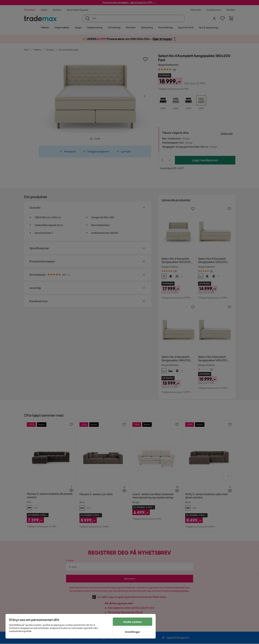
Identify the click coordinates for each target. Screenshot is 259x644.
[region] (81, 626)
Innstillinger (133, 632)
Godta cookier (133, 622)
